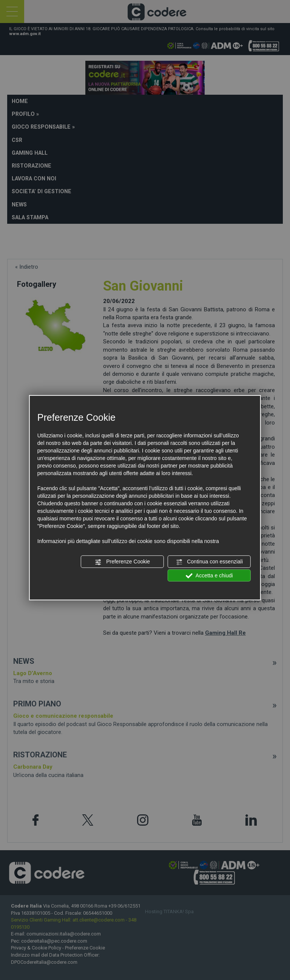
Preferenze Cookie (122, 562)
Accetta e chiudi (209, 575)
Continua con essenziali (209, 562)
